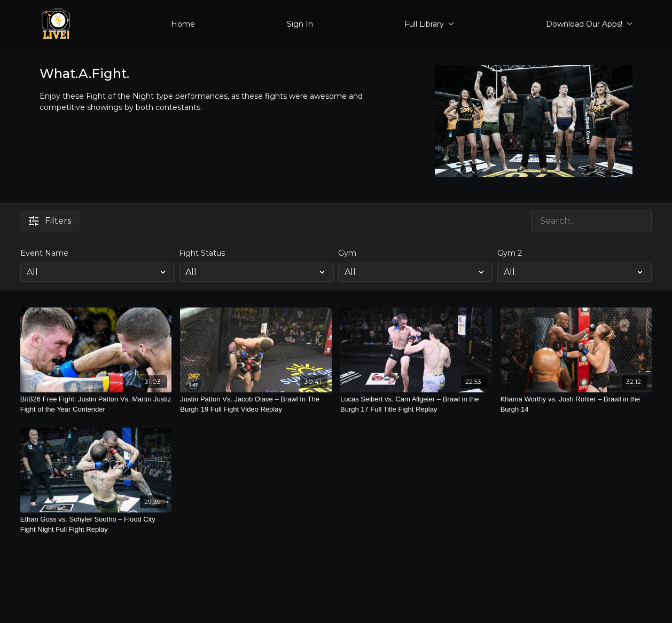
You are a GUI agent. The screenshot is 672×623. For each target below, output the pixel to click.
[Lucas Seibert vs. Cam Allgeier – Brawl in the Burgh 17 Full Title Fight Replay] (416, 404)
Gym (347, 253)
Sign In (300, 24)
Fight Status (202, 253)
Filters (50, 221)
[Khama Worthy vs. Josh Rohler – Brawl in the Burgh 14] (576, 404)
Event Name (44, 253)
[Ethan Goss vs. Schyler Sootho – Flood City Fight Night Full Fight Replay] (96, 525)
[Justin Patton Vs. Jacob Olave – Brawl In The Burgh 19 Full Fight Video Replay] (256, 404)
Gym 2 (510, 253)
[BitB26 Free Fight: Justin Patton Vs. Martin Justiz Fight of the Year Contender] (96, 404)
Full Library (429, 24)
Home (183, 24)
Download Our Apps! (589, 24)
